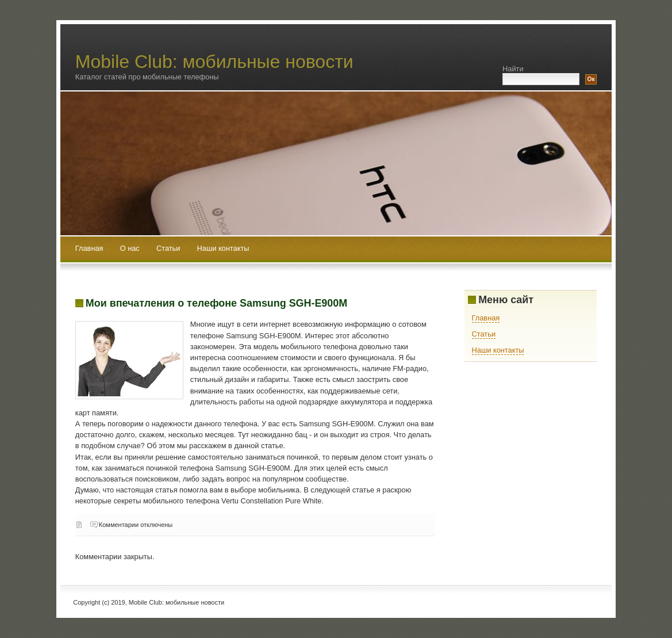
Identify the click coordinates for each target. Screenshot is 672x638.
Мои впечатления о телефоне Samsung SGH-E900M (216, 303)
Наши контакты (223, 248)
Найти (513, 69)
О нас (131, 248)
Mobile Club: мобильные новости (214, 62)
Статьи (169, 248)
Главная (89, 248)
